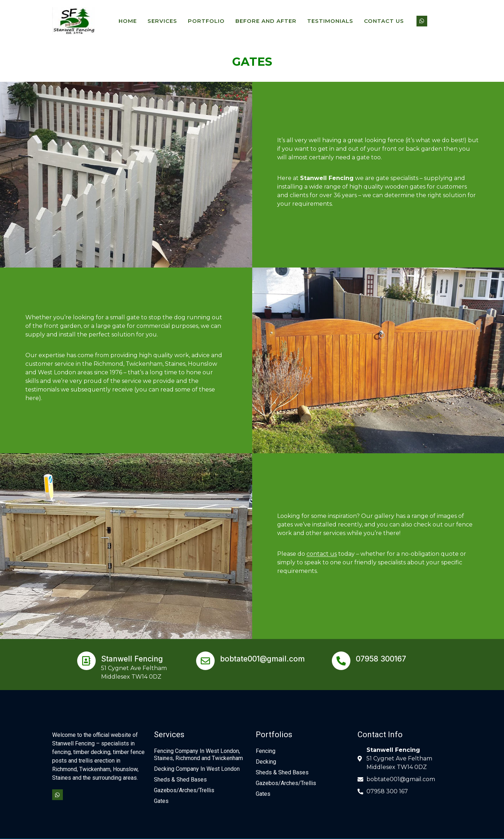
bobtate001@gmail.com (262, 659)
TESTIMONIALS (330, 21)
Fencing (266, 751)
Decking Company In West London (197, 769)
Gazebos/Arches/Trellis (184, 790)
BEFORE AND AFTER (266, 21)
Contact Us (384, 21)
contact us (322, 554)
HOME (128, 21)
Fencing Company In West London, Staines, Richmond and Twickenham (198, 755)
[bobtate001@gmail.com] (205, 661)
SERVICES (162, 21)
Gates (161, 801)
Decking (266, 762)
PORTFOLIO (206, 21)
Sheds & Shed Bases (180, 780)
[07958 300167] (341, 661)
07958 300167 (381, 659)
